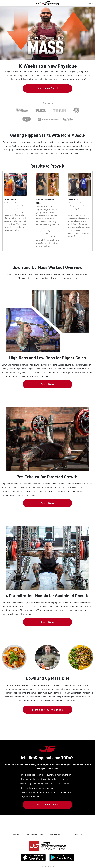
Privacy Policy (55, 834)
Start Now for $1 (47, 88)
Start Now (47, 384)
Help (68, 834)
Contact (16, 834)
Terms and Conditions (34, 834)
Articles (79, 834)
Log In (90, 3)
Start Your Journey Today (48, 710)
